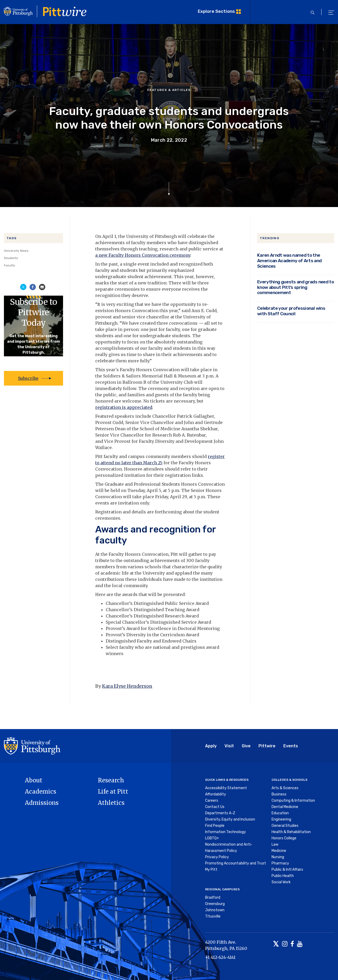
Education (280, 813)
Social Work (281, 882)
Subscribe (28, 378)
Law (275, 844)
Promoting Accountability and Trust (236, 863)
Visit (229, 746)
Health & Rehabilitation (291, 832)
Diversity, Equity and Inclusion (230, 819)
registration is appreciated (124, 407)
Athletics (111, 803)
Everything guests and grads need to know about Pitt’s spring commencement (295, 287)
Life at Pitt (113, 792)
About (34, 780)
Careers (212, 801)
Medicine (279, 851)
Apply (211, 746)
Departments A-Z (220, 813)
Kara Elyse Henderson (127, 686)
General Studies (285, 826)
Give (246, 746)
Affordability (216, 794)
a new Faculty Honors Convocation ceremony (143, 255)
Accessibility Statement (226, 788)
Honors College (284, 838)
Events (291, 746)
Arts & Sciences (285, 788)
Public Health (283, 876)
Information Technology (226, 832)
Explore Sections (216, 11)
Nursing (278, 857)
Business (279, 794)
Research (111, 780)
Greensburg (215, 904)
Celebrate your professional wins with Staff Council (291, 311)
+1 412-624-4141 (220, 957)
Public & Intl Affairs (287, 870)
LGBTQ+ (212, 838)
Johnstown (215, 910)
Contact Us (215, 807)
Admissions (42, 803)
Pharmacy (280, 863)
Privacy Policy (217, 857)
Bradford (213, 898)
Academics (41, 792)
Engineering (281, 819)
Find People (215, 826)
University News (16, 251)
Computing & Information (293, 801)
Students (11, 258)
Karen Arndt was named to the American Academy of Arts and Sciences (289, 261)
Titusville (213, 916)
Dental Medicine (285, 807)
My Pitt (211, 870)
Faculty (10, 265)
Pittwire (267, 746)
